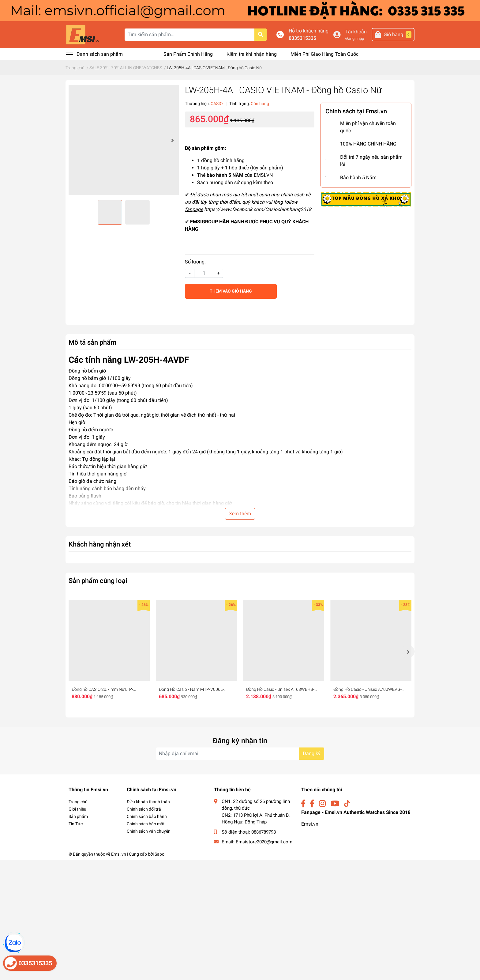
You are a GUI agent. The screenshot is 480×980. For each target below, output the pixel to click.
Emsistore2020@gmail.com (264, 842)
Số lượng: (195, 262)
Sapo (159, 854)
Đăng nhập (361, 38)
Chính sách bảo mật (146, 824)
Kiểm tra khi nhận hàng (252, 54)
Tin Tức (76, 824)
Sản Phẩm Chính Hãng (188, 54)
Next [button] (172, 140)
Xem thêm (240, 514)
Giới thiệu (77, 809)
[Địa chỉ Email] (240, 754)
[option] (124, 140)
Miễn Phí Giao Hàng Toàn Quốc (324, 54)
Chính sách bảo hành (147, 816)
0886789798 (264, 832)
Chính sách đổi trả (144, 809)
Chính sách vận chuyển (149, 831)
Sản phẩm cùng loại (98, 581)
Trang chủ (78, 802)
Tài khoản (362, 32)
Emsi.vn (310, 824)
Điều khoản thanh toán (148, 802)
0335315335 (316, 38)
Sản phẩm (78, 816)
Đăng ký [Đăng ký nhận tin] (312, 753)
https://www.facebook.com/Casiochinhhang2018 (258, 209)
